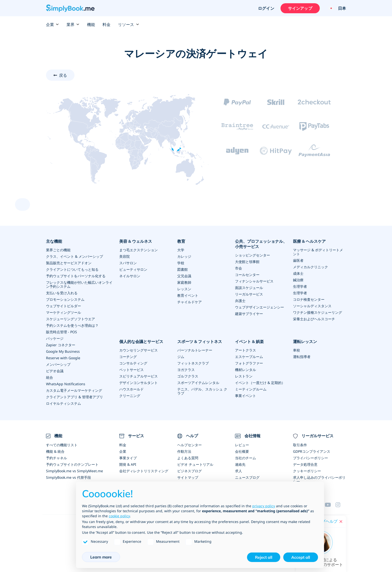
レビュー (242, 445)
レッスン (184, 289)
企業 (52, 24)
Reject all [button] (264, 557)
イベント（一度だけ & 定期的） (260, 383)
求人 (238, 471)
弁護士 (240, 301)
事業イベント (245, 396)
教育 (181, 241)
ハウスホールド (131, 389)
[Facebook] (341, 505)
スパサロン (128, 263)
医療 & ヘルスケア (309, 241)
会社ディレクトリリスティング (144, 471)
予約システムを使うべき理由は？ (72, 325)
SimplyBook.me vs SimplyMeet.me (74, 471)
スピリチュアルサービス (138, 376)
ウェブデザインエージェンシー (259, 307)
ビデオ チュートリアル (195, 464)
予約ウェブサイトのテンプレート (72, 464)
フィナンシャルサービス (254, 281)
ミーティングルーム (251, 389)
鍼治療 (298, 280)
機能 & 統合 (55, 451)
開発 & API (128, 464)
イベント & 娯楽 (249, 341)
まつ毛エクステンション (138, 250)
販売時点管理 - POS (61, 332)
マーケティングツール (63, 312)
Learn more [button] (101, 557)
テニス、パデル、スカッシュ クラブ (202, 391)
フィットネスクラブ (193, 363)
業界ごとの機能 (58, 250)
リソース (128, 24)
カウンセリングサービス (138, 350)
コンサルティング (133, 363)
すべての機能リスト (62, 445)
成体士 (298, 273)
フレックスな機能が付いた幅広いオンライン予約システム (79, 284)
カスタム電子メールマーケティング (74, 390)
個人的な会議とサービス (141, 341)
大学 (181, 250)
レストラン (244, 376)
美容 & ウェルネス (136, 241)
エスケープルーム (249, 357)
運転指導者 (302, 357)
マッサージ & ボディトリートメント (318, 252)
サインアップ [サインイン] (300, 8)
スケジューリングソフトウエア (70, 319)
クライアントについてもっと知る (72, 269)
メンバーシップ (58, 364)
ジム (181, 357)
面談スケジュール (249, 288)
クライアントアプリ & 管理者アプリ (74, 397)
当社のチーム (245, 458)
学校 (181, 263)
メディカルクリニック (310, 267)
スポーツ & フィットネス (200, 341)
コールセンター (247, 275)
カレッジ (184, 256)
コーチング (128, 357)
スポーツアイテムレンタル (198, 383)
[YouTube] (330, 505)
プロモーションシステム (65, 299)
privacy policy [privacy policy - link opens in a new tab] (264, 506)
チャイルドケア (189, 302)
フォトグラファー (249, 363)
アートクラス (245, 350)
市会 (238, 268)
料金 (106, 24)
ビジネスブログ (189, 471)
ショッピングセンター (252, 255)
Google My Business (63, 351)
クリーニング (130, 396)
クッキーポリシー (307, 471)
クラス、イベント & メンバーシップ (74, 256)
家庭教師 (184, 282)
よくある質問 (188, 458)
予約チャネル (56, 458)
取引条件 (300, 445)
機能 (91, 24)
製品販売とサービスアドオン (69, 263)
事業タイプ (128, 458)
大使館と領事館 (247, 262)
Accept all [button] (301, 557)
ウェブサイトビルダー (63, 306)
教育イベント (188, 295)
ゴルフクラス (188, 376)
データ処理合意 (305, 464)
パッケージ (55, 338)
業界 (73, 24)
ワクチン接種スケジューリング (317, 312)
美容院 (124, 256)
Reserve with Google (63, 358)
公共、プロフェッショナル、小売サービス (261, 244)
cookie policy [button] (119, 516)
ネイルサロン (130, 276)
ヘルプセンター (189, 445)
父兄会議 (184, 276)
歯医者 (298, 260)
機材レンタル (245, 370)
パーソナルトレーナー (195, 350)
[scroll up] (22, 204)
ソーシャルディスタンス (312, 306)
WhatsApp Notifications (66, 384)
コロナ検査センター (309, 299)
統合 (49, 377)
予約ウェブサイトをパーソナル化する (76, 276)
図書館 (182, 269)
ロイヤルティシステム (63, 403)
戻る (63, 75)
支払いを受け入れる (62, 293)
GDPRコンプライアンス (312, 451)
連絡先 (240, 464)
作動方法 (184, 451)
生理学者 (300, 286)
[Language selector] (335, 8)
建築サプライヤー (249, 314)
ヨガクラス (186, 370)
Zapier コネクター (61, 345)
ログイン (266, 8)
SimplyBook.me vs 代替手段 (68, 477)
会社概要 (242, 451)
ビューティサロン (133, 269)
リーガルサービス (249, 294)
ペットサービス (131, 370)
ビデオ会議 (55, 371)
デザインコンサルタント (138, 383)
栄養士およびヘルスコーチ (314, 319)
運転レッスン (305, 341)
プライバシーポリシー (310, 458)
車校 (296, 350)
